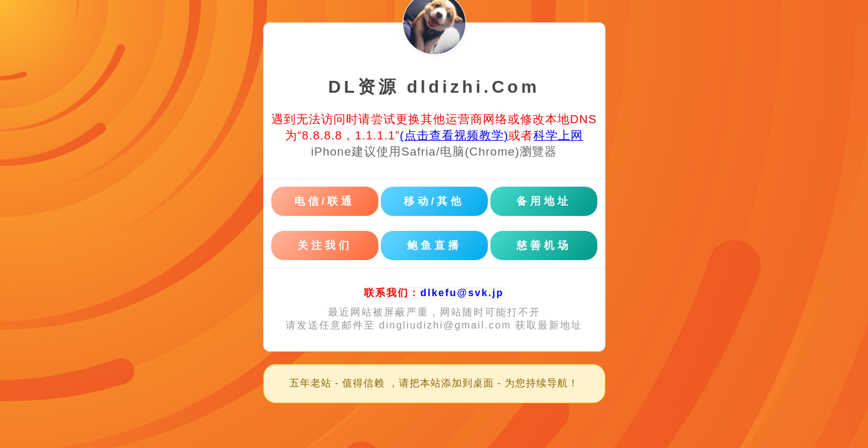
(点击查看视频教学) (455, 135)
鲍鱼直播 (434, 245)
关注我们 (325, 245)
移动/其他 (434, 201)
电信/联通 (325, 201)
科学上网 (558, 135)
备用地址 (544, 201)
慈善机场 (544, 245)
